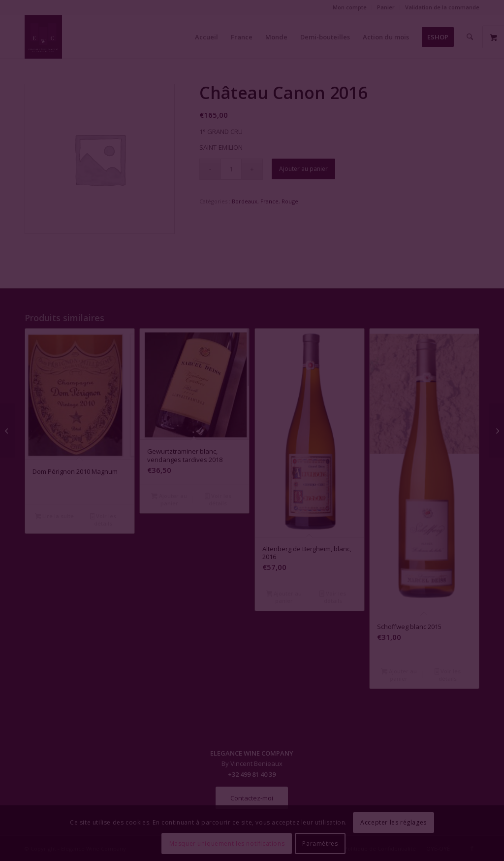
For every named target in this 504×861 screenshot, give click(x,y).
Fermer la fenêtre (252, 520)
